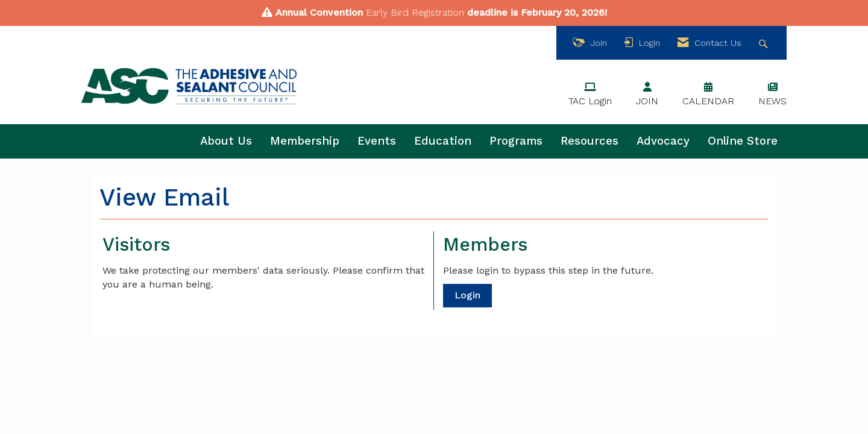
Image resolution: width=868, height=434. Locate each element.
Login (467, 295)
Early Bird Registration (415, 12)
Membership (305, 141)
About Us (226, 141)
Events (377, 141)
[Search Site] (765, 43)
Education (443, 141)
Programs (516, 141)
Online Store (743, 141)
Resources (590, 141)
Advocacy (663, 141)
